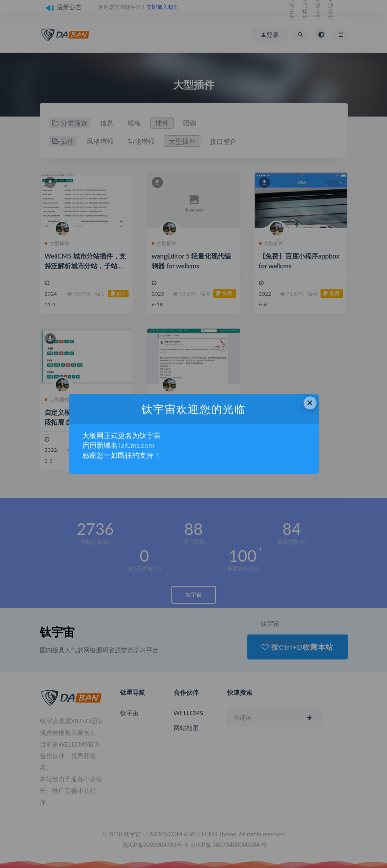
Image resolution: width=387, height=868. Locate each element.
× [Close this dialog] (310, 403)
